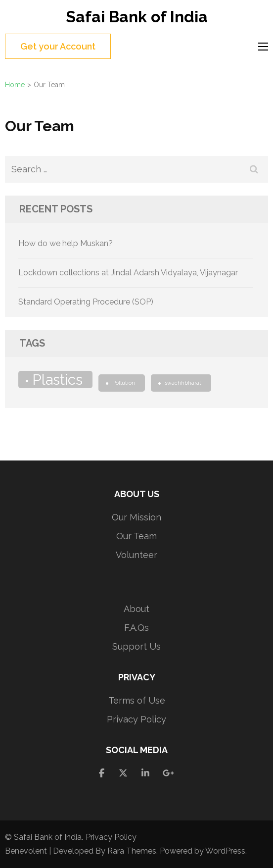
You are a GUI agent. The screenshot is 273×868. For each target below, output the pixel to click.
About (136, 609)
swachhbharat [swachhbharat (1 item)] (183, 383)
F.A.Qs (136, 628)
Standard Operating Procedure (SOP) (86, 302)
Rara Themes (132, 851)
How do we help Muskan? (66, 243)
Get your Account (58, 46)
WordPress (225, 851)
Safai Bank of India (137, 17)
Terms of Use (137, 700)
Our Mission (136, 517)
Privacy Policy (136, 719)
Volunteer (136, 555)
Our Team (136, 536)
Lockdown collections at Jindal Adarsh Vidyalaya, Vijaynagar (128, 273)
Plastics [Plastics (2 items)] (57, 380)
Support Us (136, 646)
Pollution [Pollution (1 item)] (124, 383)
